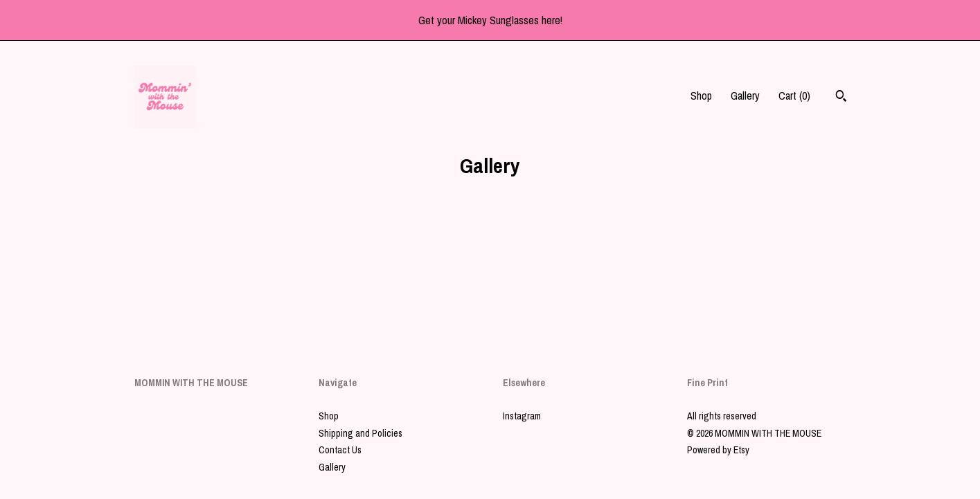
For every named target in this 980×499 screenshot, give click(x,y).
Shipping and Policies (360, 433)
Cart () (794, 96)
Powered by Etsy (718, 450)
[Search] (841, 98)
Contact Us (340, 450)
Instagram (522, 416)
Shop (701, 96)
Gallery (745, 96)
